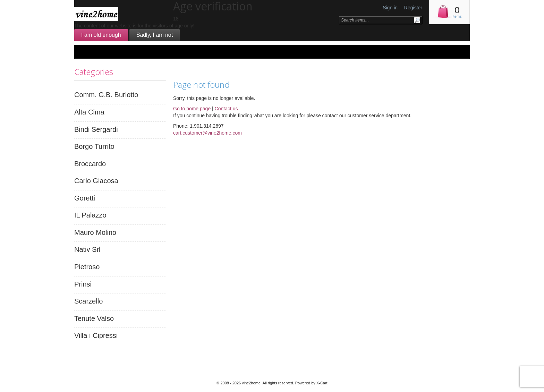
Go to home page (192, 109)
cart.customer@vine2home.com (207, 133)
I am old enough (101, 35)
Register (413, 8)
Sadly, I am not (155, 35)
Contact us (226, 109)
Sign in (390, 8)
